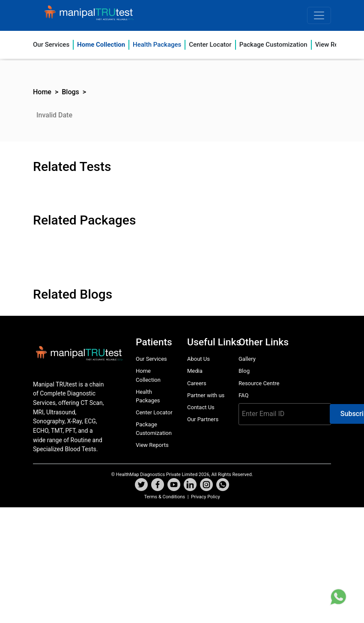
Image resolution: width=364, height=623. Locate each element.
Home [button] (42, 92)
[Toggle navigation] (319, 15)
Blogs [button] (70, 92)
